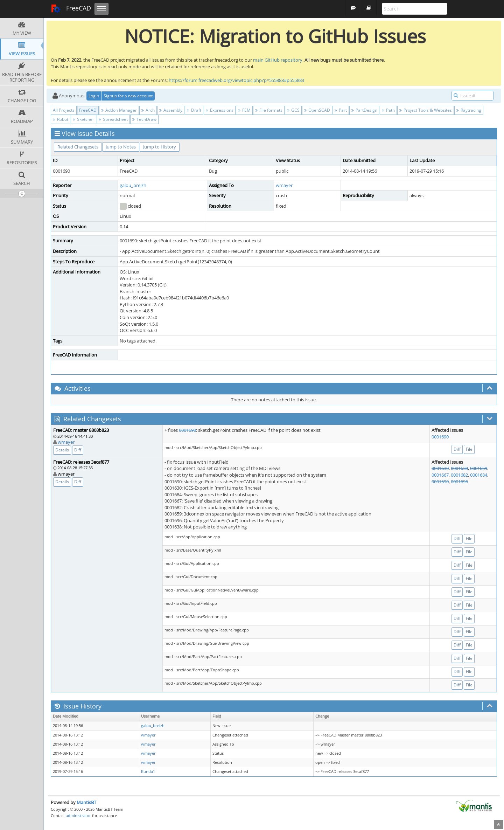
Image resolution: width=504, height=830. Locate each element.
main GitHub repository (278, 60)
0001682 (459, 475)
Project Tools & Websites (426, 110)
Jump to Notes (121, 147)
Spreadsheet (113, 119)
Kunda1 (148, 772)
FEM (244, 110)
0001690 (187, 430)
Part (341, 110)
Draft (194, 110)
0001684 (479, 475)
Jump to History (160, 147)
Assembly (171, 110)
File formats (269, 110)
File (469, 449)
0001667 (440, 475)
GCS (293, 110)
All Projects (64, 110)
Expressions (220, 110)
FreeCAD (71, 9)
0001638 (459, 468)
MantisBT (86, 802)
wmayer (284, 185)
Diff (78, 450)
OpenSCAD (317, 110)
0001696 (459, 482)
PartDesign (364, 110)
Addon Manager (119, 110)
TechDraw (144, 119)
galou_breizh (133, 185)
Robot (61, 119)
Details (62, 450)
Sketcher (83, 119)
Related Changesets (78, 147)
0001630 (440, 468)
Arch (148, 110)
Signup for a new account (128, 96)
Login (94, 96)
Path (388, 110)
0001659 (479, 468)
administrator (78, 815)
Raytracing (469, 110)
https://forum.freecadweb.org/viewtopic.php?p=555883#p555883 (236, 80)
